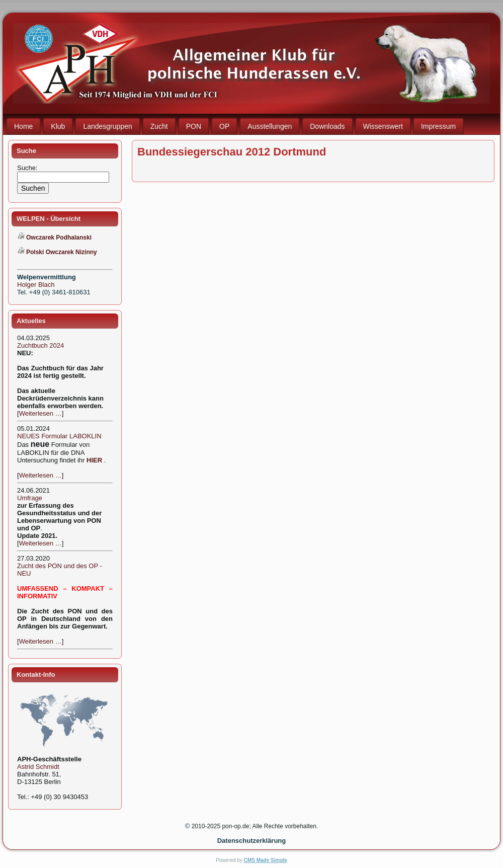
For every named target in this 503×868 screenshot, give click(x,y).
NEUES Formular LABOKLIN (59, 436)
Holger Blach (36, 285)
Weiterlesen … (40, 413)
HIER (94, 460)
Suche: (28, 168)
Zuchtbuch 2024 (40, 345)
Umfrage (30, 498)
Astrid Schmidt (38, 767)
